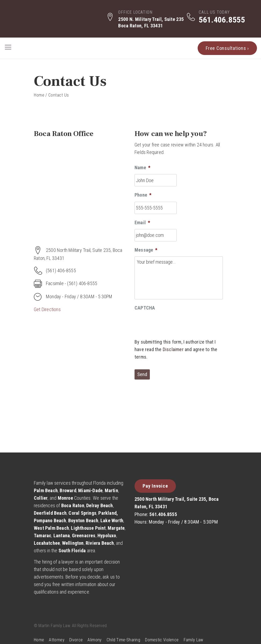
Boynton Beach (83, 520)
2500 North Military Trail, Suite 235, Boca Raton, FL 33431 (177, 503)
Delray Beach (99, 505)
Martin (111, 490)
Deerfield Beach (50, 513)
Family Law (193, 640)
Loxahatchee (47, 543)
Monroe (65, 498)
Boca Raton (73, 505)
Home (39, 95)
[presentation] (175, 325)
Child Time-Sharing (123, 640)
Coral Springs (82, 513)
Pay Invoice (155, 486)
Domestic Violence (162, 640)
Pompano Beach (50, 520)
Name (142, 168)
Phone (143, 195)
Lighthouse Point (88, 528)
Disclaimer (173, 349)
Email (142, 222)
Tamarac (43, 536)
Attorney (57, 640)
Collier (41, 498)
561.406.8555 (222, 20)
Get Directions (47, 309)
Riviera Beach (100, 543)
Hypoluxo (107, 536)
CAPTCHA (145, 308)
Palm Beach (46, 490)
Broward (68, 490)
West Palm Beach (51, 528)
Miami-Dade (90, 490)
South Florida (72, 551)
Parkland (107, 513)
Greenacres (84, 536)
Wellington (73, 543)
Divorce (76, 640)
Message (146, 250)
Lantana (62, 536)
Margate (116, 528)
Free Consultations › (227, 48)
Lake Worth (112, 520)
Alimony (95, 640)
